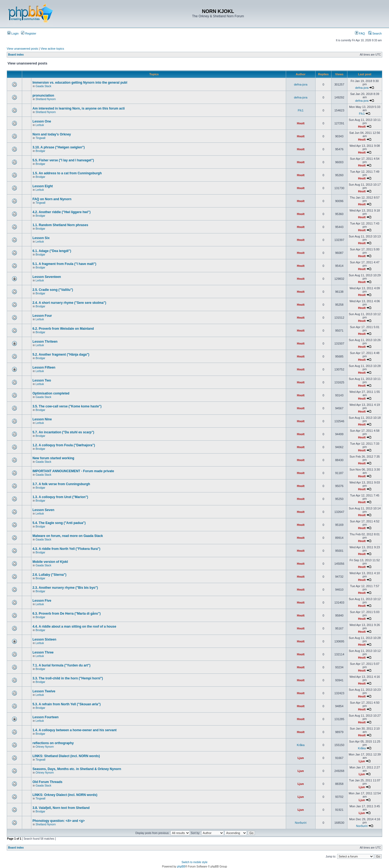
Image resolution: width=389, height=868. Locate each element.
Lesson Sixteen (44, 639)
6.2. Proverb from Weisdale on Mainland (63, 329)
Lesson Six (41, 238)
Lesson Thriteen (45, 342)
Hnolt (301, 123)
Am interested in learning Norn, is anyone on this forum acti (78, 108)
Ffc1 (301, 110)
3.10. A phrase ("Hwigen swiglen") (58, 147)
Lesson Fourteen (46, 717)
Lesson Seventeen (47, 277)
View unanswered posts (22, 49)
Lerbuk (40, 125)
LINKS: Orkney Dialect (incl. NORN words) (65, 795)
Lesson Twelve (44, 691)
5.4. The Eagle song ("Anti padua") (59, 523)
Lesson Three (43, 652)
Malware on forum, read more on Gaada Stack (68, 536)
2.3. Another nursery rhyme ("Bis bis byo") (65, 588)
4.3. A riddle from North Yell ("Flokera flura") (66, 549)
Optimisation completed (51, 393)
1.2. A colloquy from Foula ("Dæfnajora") (64, 445)
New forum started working (53, 458)
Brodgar (41, 151)
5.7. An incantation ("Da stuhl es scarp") (63, 432)
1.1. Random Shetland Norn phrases (60, 225)
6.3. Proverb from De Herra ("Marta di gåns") (66, 614)
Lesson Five (42, 601)
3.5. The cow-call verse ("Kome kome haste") (67, 406)
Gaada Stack (43, 86)
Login (13, 33)
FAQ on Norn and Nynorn (52, 199)
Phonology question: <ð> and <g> (58, 821)
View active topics (52, 49)
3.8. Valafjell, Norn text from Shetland (61, 808)
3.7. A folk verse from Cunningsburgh (61, 484)
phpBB (181, 867)
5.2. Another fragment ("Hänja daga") (61, 355)
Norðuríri (301, 823)
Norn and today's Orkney (52, 134)
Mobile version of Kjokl (50, 562)
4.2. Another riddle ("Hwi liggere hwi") (61, 212)
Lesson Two (42, 380)
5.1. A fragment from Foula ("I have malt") (64, 264)
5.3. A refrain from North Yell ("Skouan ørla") (66, 704)
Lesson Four (42, 316)
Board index (16, 55)
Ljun (301, 758)
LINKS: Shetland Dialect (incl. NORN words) (66, 756)
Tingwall (41, 138)
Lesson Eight (43, 186)
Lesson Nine (42, 419)
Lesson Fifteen (44, 367)
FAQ (360, 33)
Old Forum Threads (47, 782)
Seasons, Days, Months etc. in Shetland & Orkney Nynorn (77, 769)
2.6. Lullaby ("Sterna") (49, 575)
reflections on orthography (53, 743)
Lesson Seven (43, 510)
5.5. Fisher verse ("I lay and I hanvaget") (63, 160)
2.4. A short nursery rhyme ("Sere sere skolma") (69, 303)
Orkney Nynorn (45, 747)
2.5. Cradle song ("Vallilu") (53, 290)
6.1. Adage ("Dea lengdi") (52, 251)
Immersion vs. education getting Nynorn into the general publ (80, 83)
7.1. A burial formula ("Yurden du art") (61, 665)
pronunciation (43, 96)
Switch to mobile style (194, 862)
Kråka (301, 745)
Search (375, 33)
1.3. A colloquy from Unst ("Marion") (60, 497)
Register (29, 33)
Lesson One (42, 121)
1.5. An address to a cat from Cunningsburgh (67, 173)
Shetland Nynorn (46, 99)
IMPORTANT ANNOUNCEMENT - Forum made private (73, 471)
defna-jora (301, 84)
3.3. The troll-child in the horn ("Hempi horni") (68, 678)
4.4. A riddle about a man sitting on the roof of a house (74, 627)
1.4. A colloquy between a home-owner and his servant (74, 730)
